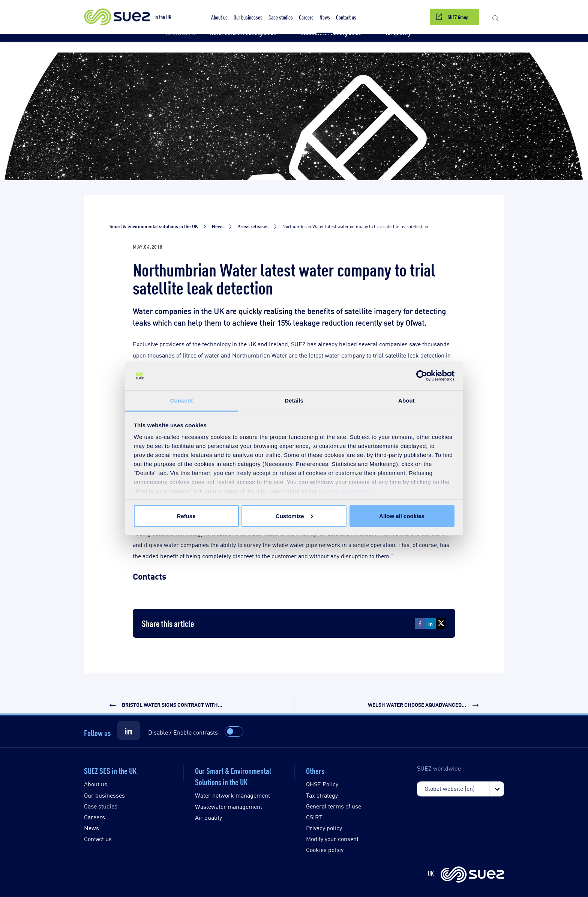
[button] (496, 17)
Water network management (232, 795)
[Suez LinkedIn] (129, 730)
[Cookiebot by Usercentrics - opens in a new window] (422, 376)
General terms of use (334, 806)
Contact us (98, 839)
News (91, 828)
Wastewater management (229, 806)
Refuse (186, 516)
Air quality (208, 817)
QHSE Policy (322, 784)
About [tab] (406, 400)
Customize (294, 516)
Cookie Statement (344, 491)
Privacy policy (324, 828)
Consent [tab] (182, 400)
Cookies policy (325, 850)
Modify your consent (332, 839)
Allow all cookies (402, 516)
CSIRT (314, 817)
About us (96, 784)
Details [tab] (294, 400)
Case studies (101, 806)
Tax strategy (322, 795)
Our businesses (104, 795)
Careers (94, 817)
